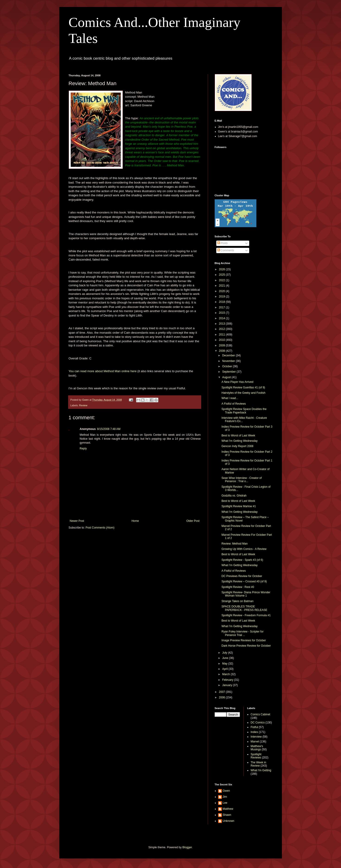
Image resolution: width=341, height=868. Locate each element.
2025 (222, 275)
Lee (225, 803)
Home (135, 521)
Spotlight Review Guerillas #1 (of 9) (243, 387)
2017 (222, 307)
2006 (222, 697)
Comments (226, 250)
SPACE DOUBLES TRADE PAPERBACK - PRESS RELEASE (244, 608)
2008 (222, 351)
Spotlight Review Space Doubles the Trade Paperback (244, 411)
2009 (222, 345)
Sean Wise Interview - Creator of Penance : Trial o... (241, 480)
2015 (222, 313)
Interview (256, 737)
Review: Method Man (234, 544)
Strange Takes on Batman (237, 601)
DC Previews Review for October (242, 576)
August (227, 377)
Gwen (226, 791)
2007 (222, 692)
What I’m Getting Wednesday (239, 441)
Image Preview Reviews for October (244, 640)
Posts (222, 243)
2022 (222, 280)
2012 (222, 329)
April (225, 669)
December (229, 355)
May (225, 664)
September (229, 372)
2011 (222, 335)
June (225, 658)
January (227, 685)
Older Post (193, 521)
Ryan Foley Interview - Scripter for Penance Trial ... (242, 633)
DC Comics (258, 723)
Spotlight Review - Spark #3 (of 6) (242, 560)
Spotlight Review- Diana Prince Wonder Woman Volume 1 (246, 594)
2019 (222, 297)
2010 (222, 340)
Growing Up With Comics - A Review (244, 549)
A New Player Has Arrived (237, 382)
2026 (222, 269)
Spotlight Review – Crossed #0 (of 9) (244, 581)
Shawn (227, 815)
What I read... (230, 398)
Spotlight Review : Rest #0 (238, 587)
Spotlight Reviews (256, 756)
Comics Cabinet (260, 714)
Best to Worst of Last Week (238, 436)
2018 (222, 302)
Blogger (187, 847)
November (229, 361)
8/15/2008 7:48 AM (109, 429)
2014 (222, 318)
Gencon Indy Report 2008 (237, 446)
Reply (83, 449)
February (228, 680)
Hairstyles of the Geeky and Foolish (243, 393)
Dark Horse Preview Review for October (246, 646)
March (226, 674)
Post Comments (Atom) (100, 528)
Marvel (255, 742)
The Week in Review (258, 764)
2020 (222, 291)
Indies (254, 732)
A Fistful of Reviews (234, 404)
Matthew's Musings (257, 748)
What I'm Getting (261, 770)
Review (83, 405)
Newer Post (77, 521)
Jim (225, 797)
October (227, 366)
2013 (222, 324)
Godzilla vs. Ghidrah (234, 496)
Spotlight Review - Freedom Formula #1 (246, 615)
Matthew (228, 809)
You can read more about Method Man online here (103, 371)
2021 (222, 286)
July (225, 653)
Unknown (229, 821)
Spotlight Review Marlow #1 (239, 506)
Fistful (254, 727)
